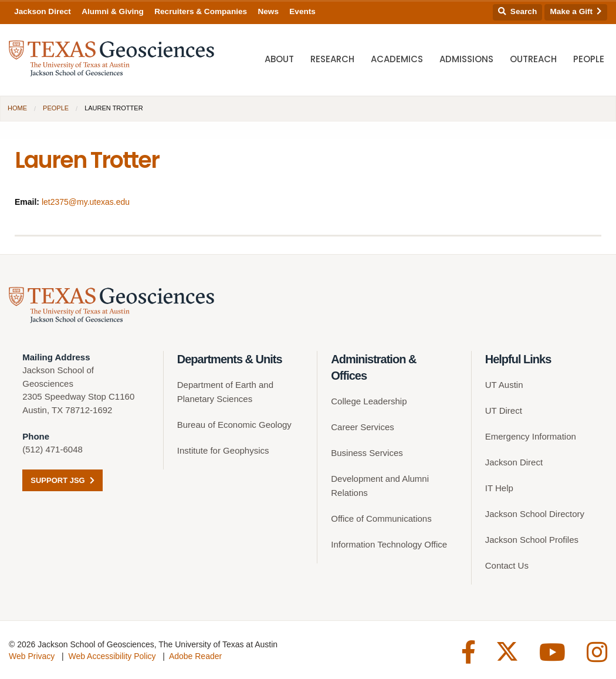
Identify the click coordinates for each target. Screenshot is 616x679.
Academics (397, 59)
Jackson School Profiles (532, 540)
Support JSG (62, 480)
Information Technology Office (389, 544)
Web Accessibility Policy (112, 656)
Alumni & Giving (113, 11)
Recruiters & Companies (201, 11)
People (589, 59)
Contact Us (507, 565)
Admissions (466, 59)
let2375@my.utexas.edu (86, 202)
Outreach (533, 59)
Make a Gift (576, 11)
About (279, 59)
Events (302, 11)
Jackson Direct (43, 11)
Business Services (367, 453)
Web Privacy (32, 656)
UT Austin (504, 385)
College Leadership (369, 401)
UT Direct (504, 411)
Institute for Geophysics (223, 450)
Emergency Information (531, 436)
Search (517, 11)
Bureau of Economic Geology (234, 425)
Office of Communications (381, 518)
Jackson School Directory (535, 514)
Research (332, 59)
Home (17, 108)
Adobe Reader (195, 656)
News (268, 11)
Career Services (363, 427)
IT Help (499, 488)
